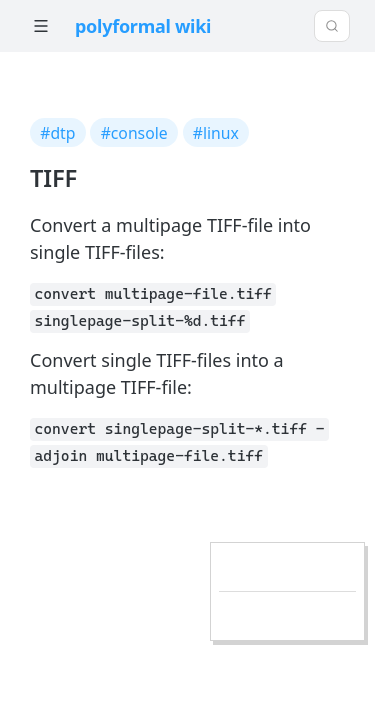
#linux (216, 133)
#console (134, 133)
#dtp (57, 133)
